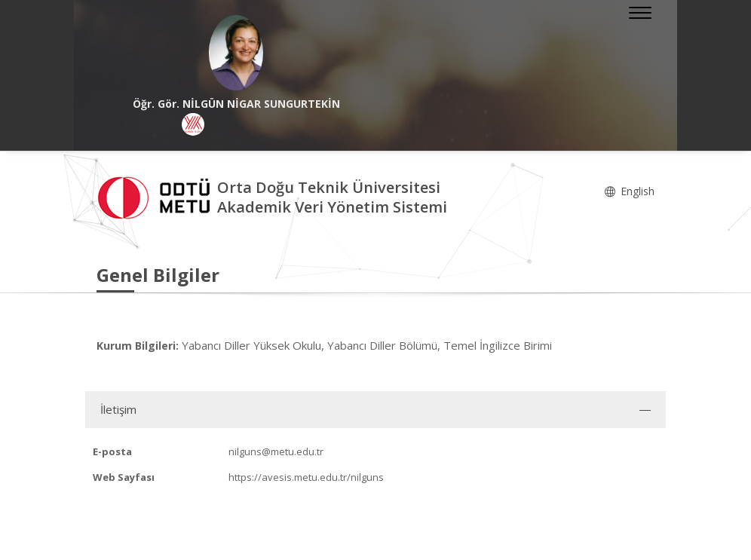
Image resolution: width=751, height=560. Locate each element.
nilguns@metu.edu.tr (276, 451)
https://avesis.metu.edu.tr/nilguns (306, 477)
